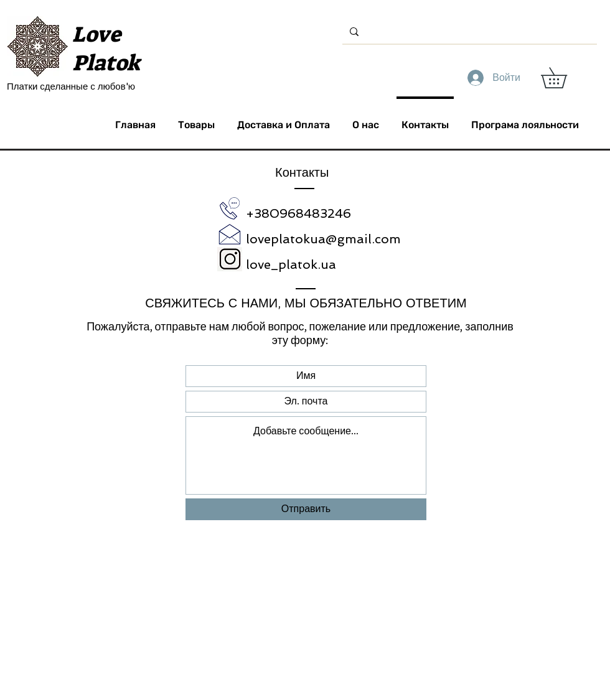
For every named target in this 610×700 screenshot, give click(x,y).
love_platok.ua (291, 264)
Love (96, 34)
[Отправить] (306, 509)
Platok (106, 63)
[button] (564, 78)
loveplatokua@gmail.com (323, 239)
